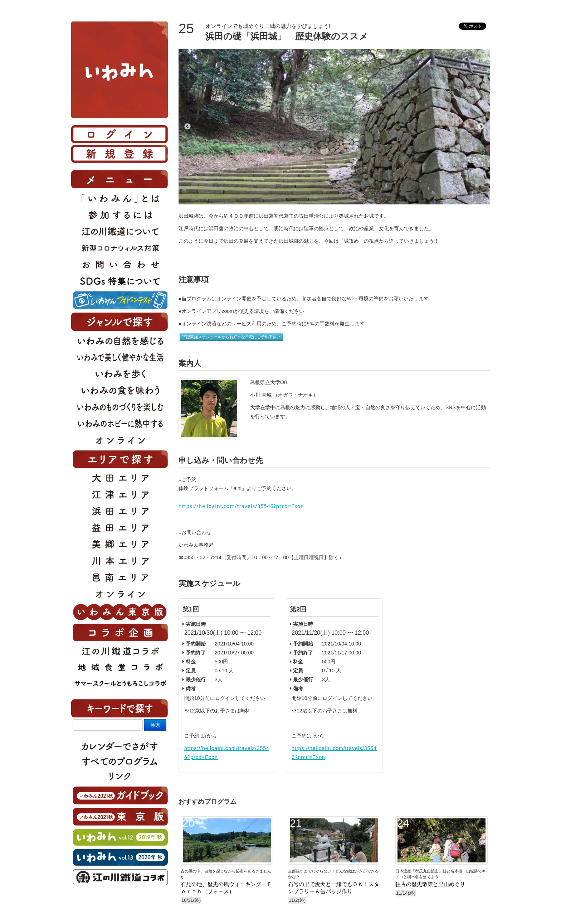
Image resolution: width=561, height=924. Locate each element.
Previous (187, 127)
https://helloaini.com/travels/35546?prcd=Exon (241, 506)
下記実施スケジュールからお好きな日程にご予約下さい (231, 337)
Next (481, 127)
